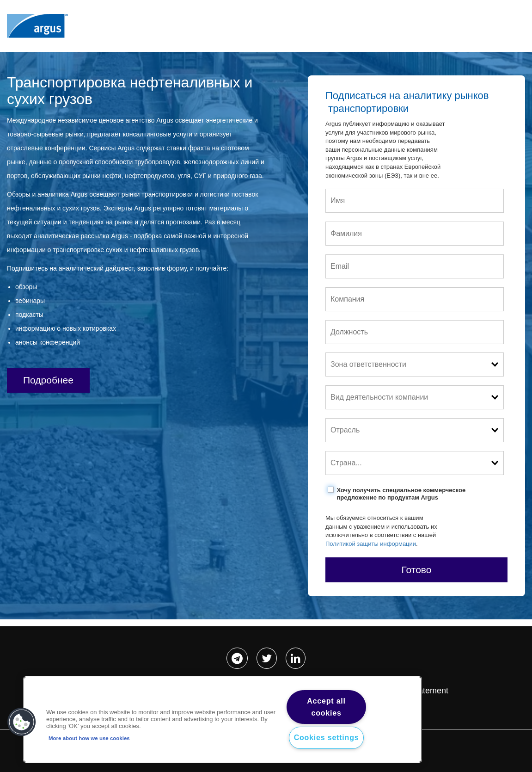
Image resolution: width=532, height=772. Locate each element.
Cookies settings (327, 738)
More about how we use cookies (89, 738)
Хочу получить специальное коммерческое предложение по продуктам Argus (401, 494)
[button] (22, 722)
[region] (223, 720)
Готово (417, 570)
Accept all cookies (326, 707)
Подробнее (48, 380)
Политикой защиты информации (371, 544)
